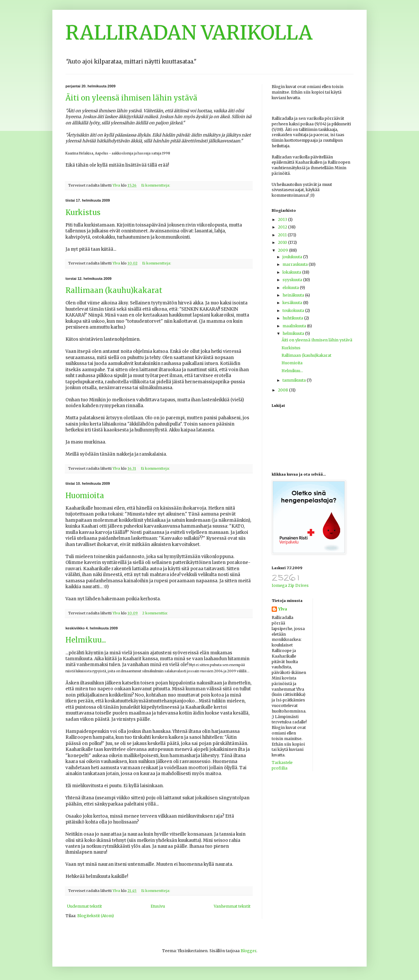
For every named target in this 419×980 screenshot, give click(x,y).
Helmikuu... (86, 640)
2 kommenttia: (156, 613)
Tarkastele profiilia (282, 765)
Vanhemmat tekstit (232, 906)
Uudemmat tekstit (84, 906)
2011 (283, 235)
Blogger (248, 951)
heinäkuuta (294, 295)
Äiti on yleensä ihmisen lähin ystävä (131, 98)
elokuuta (291, 288)
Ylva (283, 609)
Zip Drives (298, 585)
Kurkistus (83, 212)
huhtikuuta (293, 318)
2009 (283, 250)
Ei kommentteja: (156, 185)
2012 (283, 227)
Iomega (279, 585)
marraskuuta (296, 264)
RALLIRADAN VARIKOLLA (189, 33)
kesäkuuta (293, 303)
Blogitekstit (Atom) (96, 916)
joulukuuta (293, 257)
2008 (283, 390)
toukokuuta (294, 310)
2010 (283, 242)
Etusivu (158, 906)
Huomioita (85, 496)
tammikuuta (295, 380)
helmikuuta (294, 333)
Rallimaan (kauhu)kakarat (114, 290)
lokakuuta (292, 272)
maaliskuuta (295, 326)
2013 (283, 219)
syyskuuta (293, 280)
